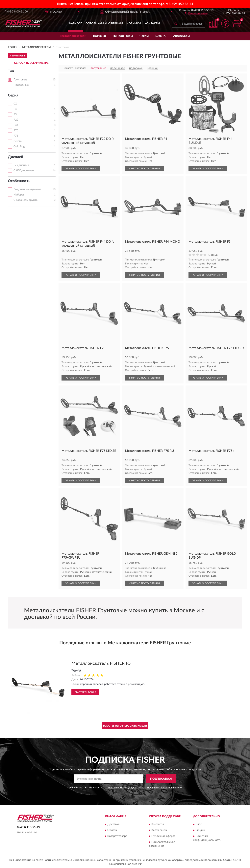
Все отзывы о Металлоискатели (125, 726)
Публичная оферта (163, 836)
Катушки (100, 36)
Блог (199, 824)
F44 (16, 125)
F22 (16, 120)
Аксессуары (181, 36)
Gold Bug (19, 147)
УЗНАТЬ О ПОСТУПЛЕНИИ (81, 169)
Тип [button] (11, 71)
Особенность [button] (19, 181)
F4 (15, 109)
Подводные (21, 85)
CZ (15, 104)
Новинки (134, 24)
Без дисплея (21, 165)
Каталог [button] (76, 24)
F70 (16, 131)
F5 (15, 114)
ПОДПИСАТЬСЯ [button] (161, 779)
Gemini (18, 141)
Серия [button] (13, 95)
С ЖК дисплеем (24, 171)
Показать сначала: (74, 68)
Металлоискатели (73, 36)
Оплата (112, 830)
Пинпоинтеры (123, 36)
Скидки (200, 830)
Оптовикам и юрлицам (104, 24)
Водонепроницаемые (27, 189)
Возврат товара (117, 836)
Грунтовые (20, 80)
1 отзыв (213, 255)
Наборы (19, 195)
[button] (196, 13)
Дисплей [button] (16, 157)
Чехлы (144, 36)
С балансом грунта (25, 200)
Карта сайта (159, 830)
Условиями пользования (160, 788)
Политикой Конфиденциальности (125, 788)
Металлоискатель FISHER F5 (101, 663)
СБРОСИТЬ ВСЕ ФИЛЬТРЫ (32, 63)
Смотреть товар (85, 692)
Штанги (161, 36)
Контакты (152, 24)
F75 (16, 136)
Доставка (113, 824)
